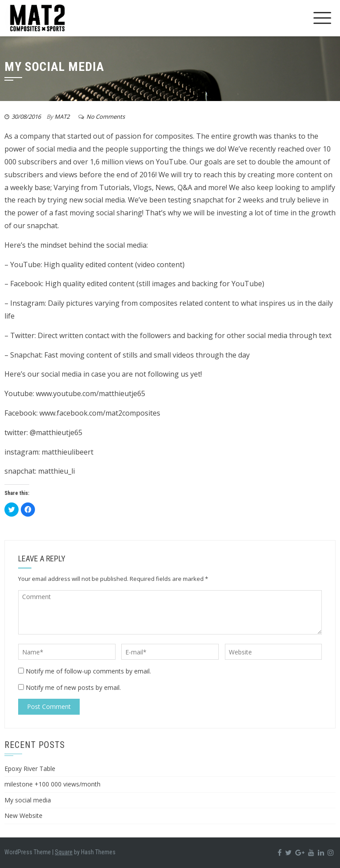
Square (64, 852)
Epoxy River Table (30, 769)
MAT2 (62, 117)
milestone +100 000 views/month (52, 784)
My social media (28, 800)
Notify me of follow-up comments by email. (88, 671)
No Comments (106, 117)
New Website (23, 815)
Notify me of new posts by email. (73, 687)
